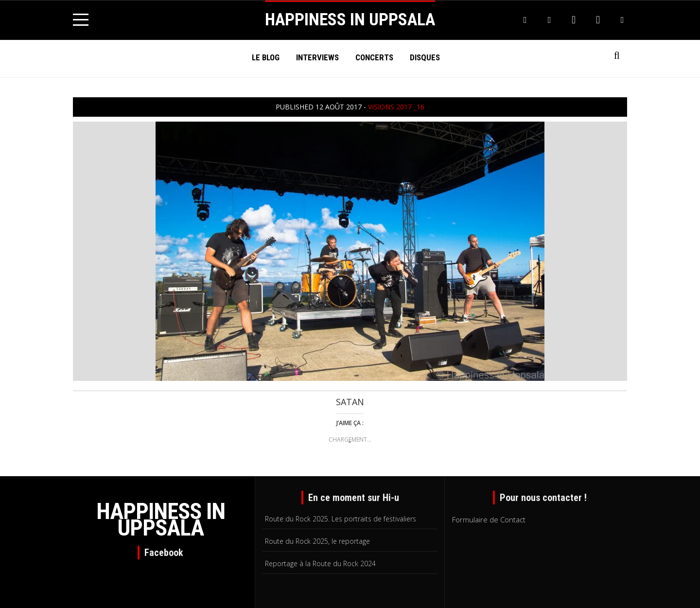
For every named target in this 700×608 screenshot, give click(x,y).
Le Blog (266, 57)
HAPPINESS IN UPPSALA (350, 20)
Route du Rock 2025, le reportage (317, 541)
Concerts (374, 57)
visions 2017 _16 (396, 107)
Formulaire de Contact (489, 519)
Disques (425, 57)
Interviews (317, 57)
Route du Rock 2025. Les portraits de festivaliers (341, 519)
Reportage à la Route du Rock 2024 (320, 563)
